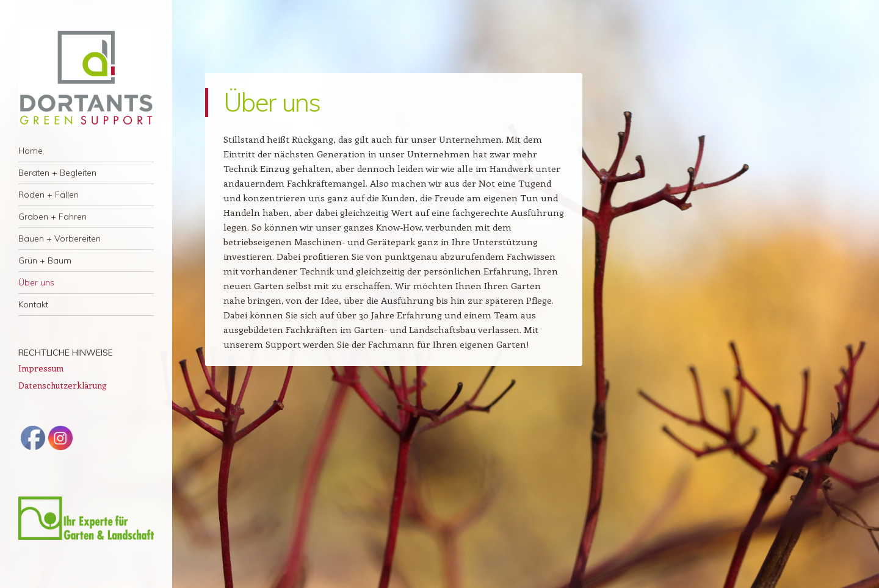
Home (31, 151)
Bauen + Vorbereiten (60, 238)
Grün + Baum (45, 260)
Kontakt (33, 304)
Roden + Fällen (49, 195)
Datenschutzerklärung (63, 385)
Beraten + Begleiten (57, 173)
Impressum (41, 368)
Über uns (36, 282)
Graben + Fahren (52, 217)
